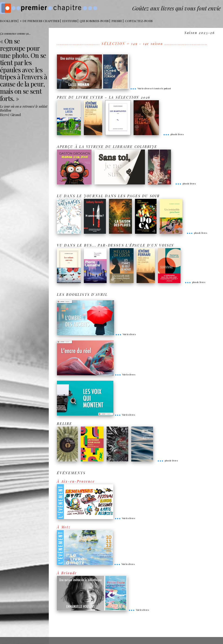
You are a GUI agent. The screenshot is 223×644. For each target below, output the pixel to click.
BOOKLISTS (8, 21)
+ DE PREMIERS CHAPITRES (40, 21)
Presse (117, 21)
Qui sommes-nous (94, 21)
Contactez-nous (139, 21)
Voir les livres (125, 334)
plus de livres (173, 134)
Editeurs (70, 21)
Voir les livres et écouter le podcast (151, 88)
